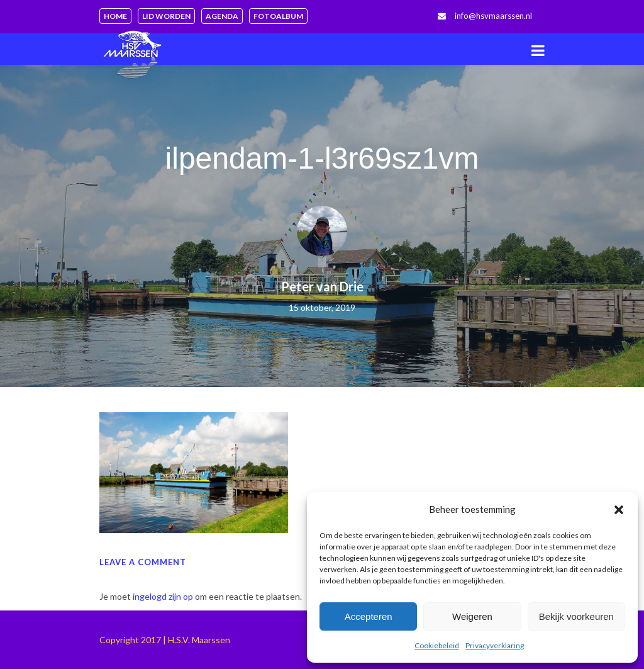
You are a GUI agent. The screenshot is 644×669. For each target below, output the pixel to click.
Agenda (222, 16)
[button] (619, 510)
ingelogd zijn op (163, 596)
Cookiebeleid (437, 645)
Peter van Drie (322, 286)
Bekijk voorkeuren (576, 616)
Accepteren (369, 616)
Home (115, 16)
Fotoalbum (278, 16)
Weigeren (472, 616)
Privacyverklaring (495, 645)
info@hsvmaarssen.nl (493, 16)
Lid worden (166, 16)
